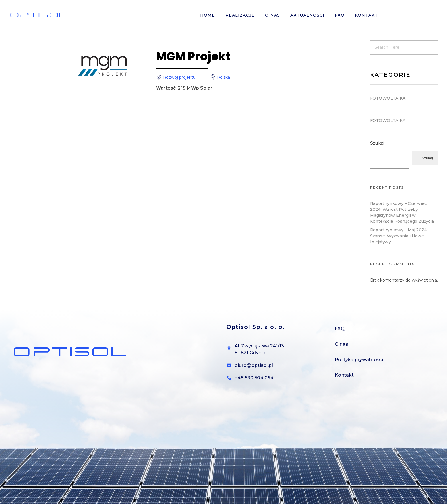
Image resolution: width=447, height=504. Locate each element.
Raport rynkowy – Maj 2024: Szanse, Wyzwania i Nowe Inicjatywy (399, 236)
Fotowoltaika (388, 98)
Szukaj (377, 143)
